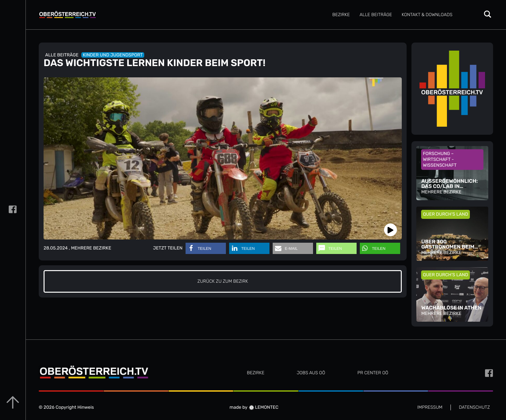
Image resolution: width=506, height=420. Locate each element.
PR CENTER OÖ (373, 373)
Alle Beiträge (376, 15)
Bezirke (341, 15)
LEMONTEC (264, 407)
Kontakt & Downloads (427, 15)
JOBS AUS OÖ (311, 373)
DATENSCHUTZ (474, 407)
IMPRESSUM (430, 407)
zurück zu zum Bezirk (223, 281)
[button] (206, 248)
